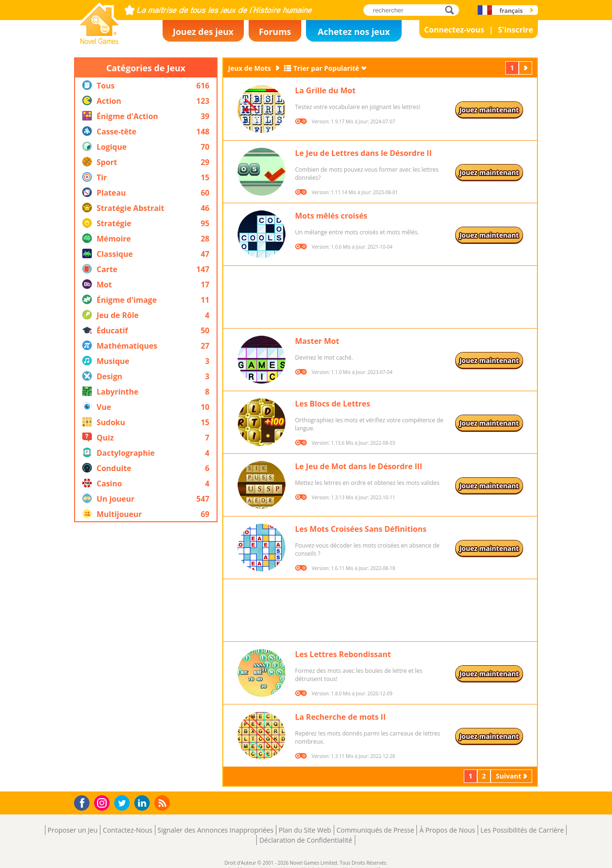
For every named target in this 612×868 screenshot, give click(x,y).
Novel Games (98, 41)
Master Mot (317, 341)
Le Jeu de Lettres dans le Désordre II (363, 153)
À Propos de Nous (447, 830)
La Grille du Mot (325, 90)
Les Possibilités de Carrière (522, 830)
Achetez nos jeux (354, 32)
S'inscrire (515, 30)
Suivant (526, 68)
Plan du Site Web (305, 830)
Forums (275, 32)
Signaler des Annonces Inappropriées (216, 830)
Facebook (84, 802)
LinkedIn (144, 803)
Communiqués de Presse (375, 830)
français (511, 11)
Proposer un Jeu (73, 830)
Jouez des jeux (203, 32)
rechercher (452, 10)
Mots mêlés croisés (331, 216)
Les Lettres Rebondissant (343, 654)
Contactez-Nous (127, 830)
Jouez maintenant (489, 110)
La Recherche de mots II (340, 717)
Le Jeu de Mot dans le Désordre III (359, 466)
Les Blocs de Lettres (333, 404)
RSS (163, 803)
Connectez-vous (454, 30)
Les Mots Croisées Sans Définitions (361, 529)
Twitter (124, 804)
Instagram (103, 802)
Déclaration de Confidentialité (306, 840)
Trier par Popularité (327, 68)
